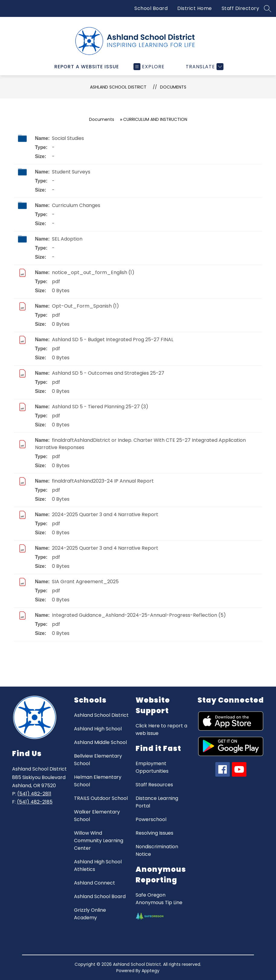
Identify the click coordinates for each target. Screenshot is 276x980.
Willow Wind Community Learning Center (99, 841)
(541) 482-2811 (34, 794)
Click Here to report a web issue (161, 729)
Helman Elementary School (98, 781)
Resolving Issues (154, 833)
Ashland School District (118, 87)
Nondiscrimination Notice (157, 850)
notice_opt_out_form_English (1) (93, 272)
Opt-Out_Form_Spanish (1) (85, 306)
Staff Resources (154, 785)
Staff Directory (241, 8)
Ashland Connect (95, 883)
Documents (173, 87)
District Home (195, 8)
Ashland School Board (100, 896)
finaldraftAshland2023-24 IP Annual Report (103, 481)
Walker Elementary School (97, 816)
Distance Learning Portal (157, 802)
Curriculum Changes (76, 205)
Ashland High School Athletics (98, 865)
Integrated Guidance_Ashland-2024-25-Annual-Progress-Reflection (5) (139, 615)
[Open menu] (149, 67)
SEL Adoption (67, 239)
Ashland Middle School (100, 742)
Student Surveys (71, 172)
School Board (151, 8)
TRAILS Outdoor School (101, 798)
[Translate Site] (204, 67)
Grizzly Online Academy (90, 914)
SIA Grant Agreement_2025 (85, 582)
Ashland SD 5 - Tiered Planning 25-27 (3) (100, 407)
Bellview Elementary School (98, 760)
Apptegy (151, 971)
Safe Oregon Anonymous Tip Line (159, 899)
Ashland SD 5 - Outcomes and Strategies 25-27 (108, 373)
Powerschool (151, 819)
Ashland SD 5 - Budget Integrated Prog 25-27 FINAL (113, 340)
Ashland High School (98, 729)
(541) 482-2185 (35, 802)
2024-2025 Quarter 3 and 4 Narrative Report (105, 514)
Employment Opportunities (152, 767)
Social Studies (68, 138)
